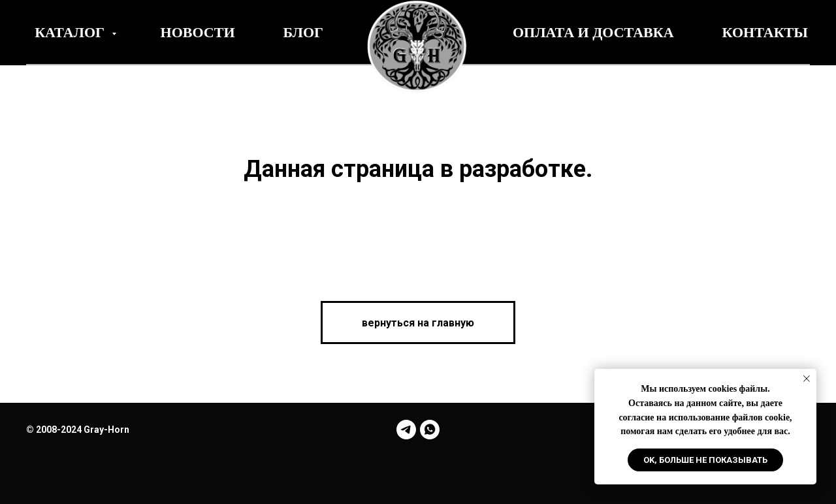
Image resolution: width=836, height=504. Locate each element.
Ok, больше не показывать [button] (705, 460)
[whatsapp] (430, 430)
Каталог (71, 32)
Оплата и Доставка (593, 32)
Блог (304, 32)
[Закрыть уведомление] (807, 379)
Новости (198, 32)
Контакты (765, 32)
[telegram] (406, 430)
